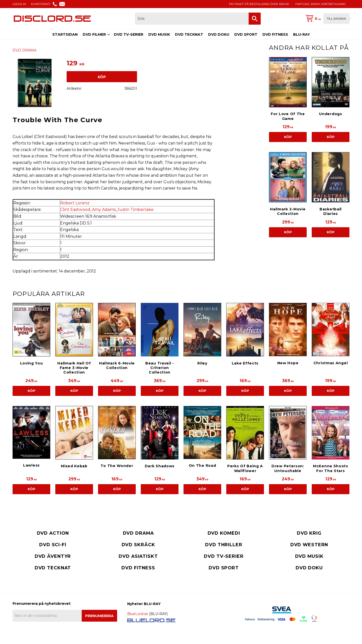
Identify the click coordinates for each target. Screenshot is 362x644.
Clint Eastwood (75, 210)
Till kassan (336, 18)
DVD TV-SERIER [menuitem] (129, 34)
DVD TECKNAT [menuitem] (189, 34)
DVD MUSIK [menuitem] (159, 34)
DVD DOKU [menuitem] (219, 34)
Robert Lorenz (75, 203)
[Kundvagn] (327, 19)
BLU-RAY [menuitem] (302, 34)
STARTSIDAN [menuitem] (65, 34)
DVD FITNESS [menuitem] (275, 34)
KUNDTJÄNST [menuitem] (41, 4)
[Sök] (255, 19)
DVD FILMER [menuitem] (94, 34)
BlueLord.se (138, 614)
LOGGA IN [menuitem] (19, 4)
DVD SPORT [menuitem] (246, 34)
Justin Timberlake (135, 210)
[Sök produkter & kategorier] (192, 19)
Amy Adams (104, 210)
